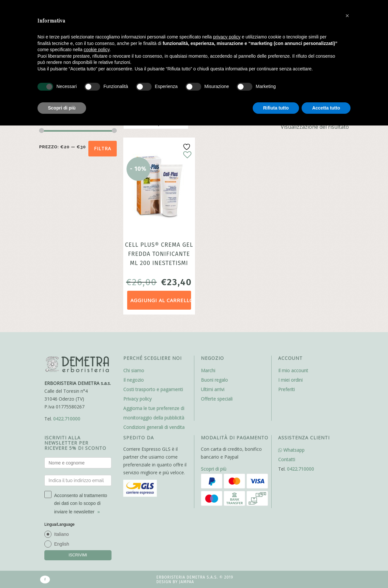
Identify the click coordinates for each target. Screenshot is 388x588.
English (62, 544)
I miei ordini (290, 380)
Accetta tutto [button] (326, 108)
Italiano (61, 534)
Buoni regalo (214, 380)
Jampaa (187, 582)
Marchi (208, 370)
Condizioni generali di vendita (154, 427)
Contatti (287, 459)
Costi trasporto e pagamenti (153, 389)
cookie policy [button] (97, 50)
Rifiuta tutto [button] (276, 108)
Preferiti (286, 389)
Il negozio (134, 380)
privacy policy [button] (227, 37)
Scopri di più (214, 469)
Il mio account (293, 370)
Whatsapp (291, 450)
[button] (347, 16)
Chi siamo (134, 370)
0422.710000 (67, 419)
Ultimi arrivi (213, 389)
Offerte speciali (217, 399)
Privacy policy (137, 399)
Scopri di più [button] (62, 108)
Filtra (103, 148)
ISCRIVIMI (78, 555)
